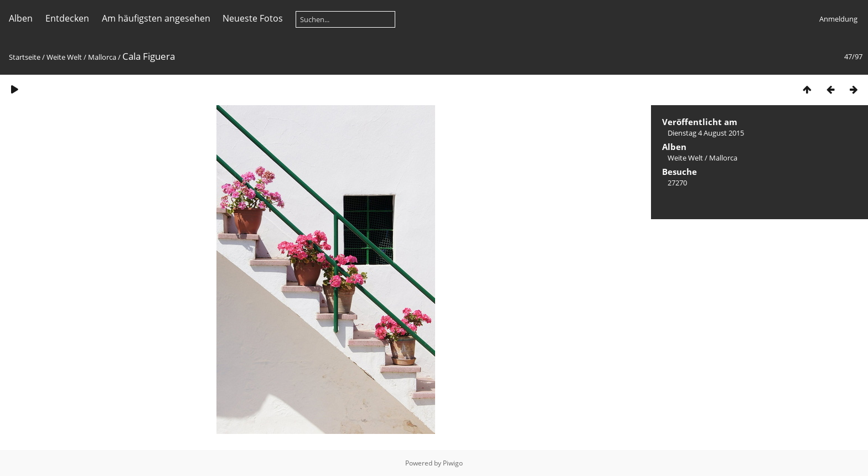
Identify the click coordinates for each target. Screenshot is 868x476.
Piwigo (453, 463)
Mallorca (102, 57)
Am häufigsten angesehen (156, 18)
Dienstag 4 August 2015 (706, 133)
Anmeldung (838, 19)
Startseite (25, 57)
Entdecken (67, 18)
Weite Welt (64, 57)
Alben (21, 18)
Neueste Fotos (253, 18)
